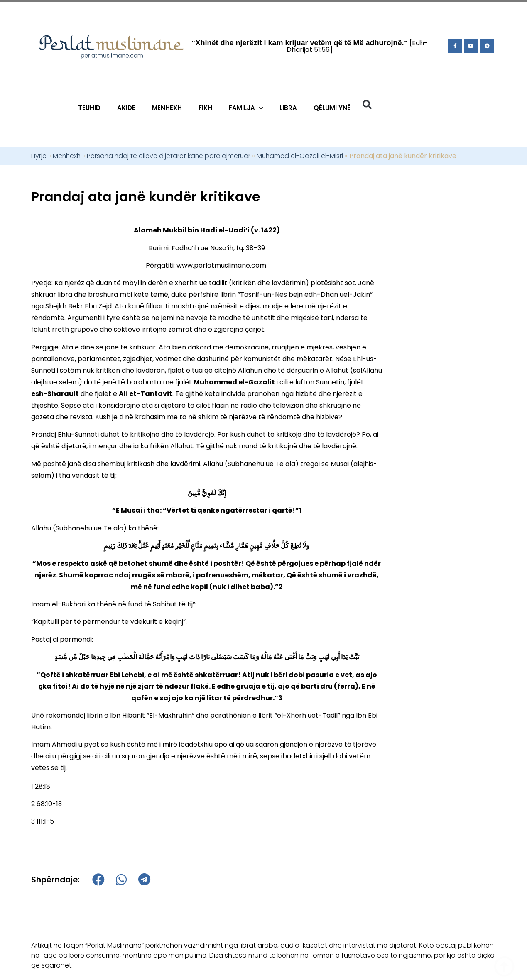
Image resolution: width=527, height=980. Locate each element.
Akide (126, 108)
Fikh (205, 108)
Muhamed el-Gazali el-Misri (300, 156)
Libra (288, 108)
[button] (367, 105)
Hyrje (39, 156)
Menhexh (167, 108)
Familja (246, 108)
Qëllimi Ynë (332, 108)
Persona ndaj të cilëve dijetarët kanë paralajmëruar (169, 156)
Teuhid (89, 108)
